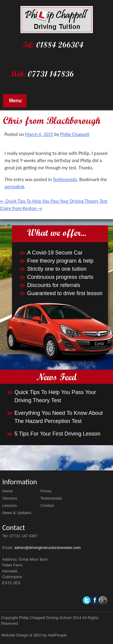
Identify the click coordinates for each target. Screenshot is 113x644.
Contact (47, 505)
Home (8, 491)
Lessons (10, 505)
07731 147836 (51, 74)
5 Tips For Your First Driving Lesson (57, 434)
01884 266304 (60, 45)
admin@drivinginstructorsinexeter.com (47, 548)
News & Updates (17, 513)
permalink (14, 187)
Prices (46, 491)
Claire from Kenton (21, 208)
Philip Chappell (75, 134)
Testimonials (65, 179)
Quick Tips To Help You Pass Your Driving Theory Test (54, 201)
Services (10, 498)
